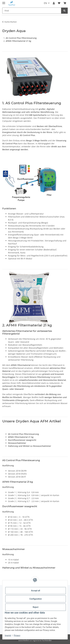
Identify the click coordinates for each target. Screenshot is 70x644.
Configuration (36, 599)
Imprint (8, 635)
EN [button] (45, 3)
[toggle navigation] (4, 2)
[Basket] (65, 3)
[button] (54, 3)
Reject (36, 607)
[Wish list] (59, 3)
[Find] (32, 11)
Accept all (36, 591)
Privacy (17, 635)
